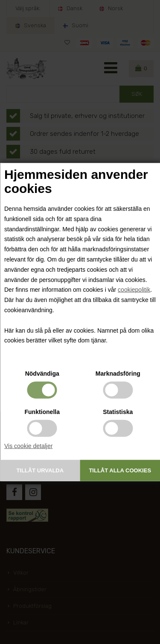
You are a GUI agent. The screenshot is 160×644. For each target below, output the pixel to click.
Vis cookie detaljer (28, 446)
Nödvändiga (42, 374)
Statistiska (118, 412)
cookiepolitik (134, 290)
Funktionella (42, 412)
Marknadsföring (118, 374)
